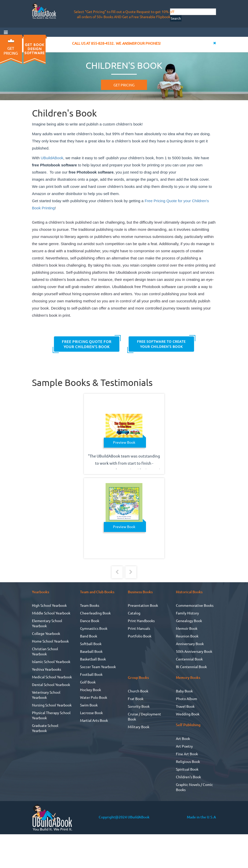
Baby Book (184, 691)
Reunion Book (187, 636)
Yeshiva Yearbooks (47, 669)
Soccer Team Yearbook (98, 667)
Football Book (91, 674)
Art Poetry (184, 746)
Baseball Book (91, 651)
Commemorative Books (195, 605)
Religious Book (188, 761)
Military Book (139, 727)
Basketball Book (93, 659)
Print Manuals (139, 628)
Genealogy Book (189, 621)
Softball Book (91, 644)
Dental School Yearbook (51, 684)
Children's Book (188, 777)
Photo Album (187, 699)
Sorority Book (139, 706)
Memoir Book (187, 628)
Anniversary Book (190, 644)
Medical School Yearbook (52, 677)
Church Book (138, 691)
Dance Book (90, 621)
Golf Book (88, 682)
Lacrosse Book (91, 713)
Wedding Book (188, 714)
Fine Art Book (187, 754)
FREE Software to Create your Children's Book (161, 344)
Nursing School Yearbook (52, 705)
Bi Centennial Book (191, 667)
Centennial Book (189, 659)
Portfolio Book (140, 636)
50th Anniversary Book (194, 651)
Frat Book (136, 699)
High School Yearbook (49, 605)
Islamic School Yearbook (51, 661)
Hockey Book (91, 690)
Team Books (90, 605)
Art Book (183, 738)
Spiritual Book (187, 769)
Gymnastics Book (94, 628)
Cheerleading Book (95, 613)
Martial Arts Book (94, 720)
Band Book (89, 636)
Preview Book (124, 442)
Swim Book (89, 705)
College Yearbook (46, 633)
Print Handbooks (141, 621)
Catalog (134, 613)
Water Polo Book (94, 697)
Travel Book (185, 706)
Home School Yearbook (50, 641)
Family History (187, 613)
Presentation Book (143, 605)
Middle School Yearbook (51, 613)
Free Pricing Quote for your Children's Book (87, 344)
